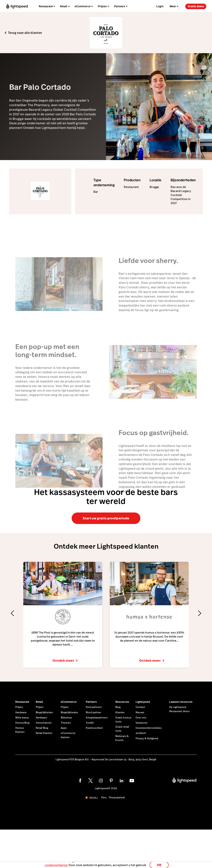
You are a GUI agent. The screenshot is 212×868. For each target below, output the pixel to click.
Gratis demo (196, 6)
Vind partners (94, 707)
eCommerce (69, 702)
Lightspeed (143, 702)
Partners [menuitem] (120, 6)
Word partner (93, 713)
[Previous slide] (12, 613)
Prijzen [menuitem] (102, 6)
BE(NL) (94, 798)
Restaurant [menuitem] (46, 6)
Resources (122, 702)
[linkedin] (121, 781)
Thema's (66, 723)
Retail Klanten (44, 733)
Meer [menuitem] (173, 6)
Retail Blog (42, 728)
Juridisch (141, 733)
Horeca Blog (22, 723)
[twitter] (91, 781)
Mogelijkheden (44, 713)
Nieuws (140, 713)
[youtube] (132, 781)
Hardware (21, 713)
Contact (140, 707)
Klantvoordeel (94, 728)
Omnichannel (44, 723)
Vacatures (142, 723)
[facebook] (80, 781)
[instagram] (101, 781)
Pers (104, 798)
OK (159, 863)
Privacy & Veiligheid (147, 739)
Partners (91, 702)
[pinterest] (111, 781)
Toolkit (90, 723)
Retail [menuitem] (64, 6)
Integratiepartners (97, 718)
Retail (39, 702)
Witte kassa (22, 718)
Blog (118, 707)
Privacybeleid (117, 798)
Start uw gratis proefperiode (106, 518)
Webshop (66, 718)
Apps (64, 728)
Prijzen (19, 707)
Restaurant (22, 702)
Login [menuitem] (160, 6)
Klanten (120, 713)
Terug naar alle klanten (25, 33)
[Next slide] (200, 613)
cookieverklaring (56, 863)
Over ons (141, 718)
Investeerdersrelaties (149, 728)
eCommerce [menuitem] (83, 6)
